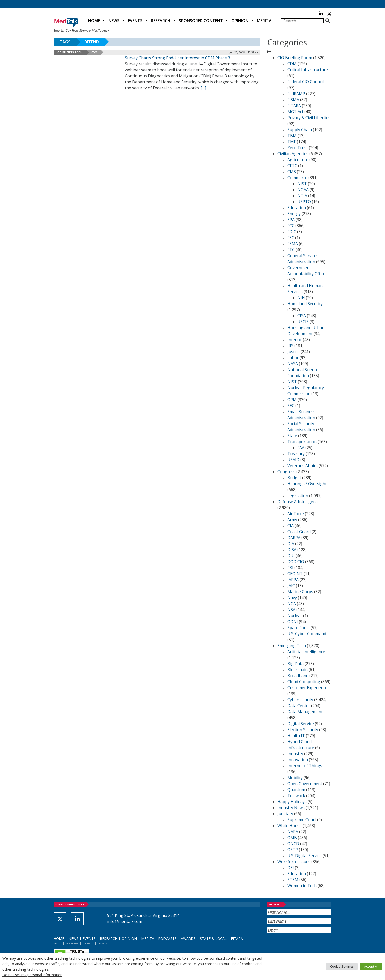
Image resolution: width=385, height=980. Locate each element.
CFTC (292, 166)
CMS (292, 172)
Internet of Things (305, 766)
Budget (294, 478)
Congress (286, 472)
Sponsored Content (201, 21)
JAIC (291, 586)
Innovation (298, 760)
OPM (292, 400)
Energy (294, 214)
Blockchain (298, 670)
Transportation (302, 442)
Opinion (240, 21)
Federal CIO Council (306, 82)
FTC (291, 250)
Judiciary (285, 814)
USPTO (304, 202)
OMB (292, 838)
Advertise (72, 944)
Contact (88, 944)
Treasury (296, 454)
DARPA (294, 538)
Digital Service (301, 724)
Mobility (295, 778)
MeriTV (264, 21)
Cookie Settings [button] (342, 966)
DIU (291, 556)
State (292, 436)
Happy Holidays (292, 802)
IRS (290, 346)
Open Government (305, 784)
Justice (294, 352)
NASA (293, 364)
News (114, 21)
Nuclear (295, 616)
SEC (291, 406)
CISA (302, 316)
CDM (94, 52)
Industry (295, 754)
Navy (292, 598)
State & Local (213, 939)
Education (297, 208)
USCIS (303, 322)
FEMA (293, 244)
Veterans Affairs (303, 466)
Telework (296, 796)
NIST (302, 184)
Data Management (305, 712)
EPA (291, 220)
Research (161, 21)
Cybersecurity (300, 700)
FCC (291, 226)
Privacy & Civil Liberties (309, 118)
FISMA (293, 100)
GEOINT (295, 574)
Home (94, 21)
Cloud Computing (304, 682)
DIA (291, 544)
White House (290, 826)
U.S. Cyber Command (307, 634)
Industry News (291, 808)
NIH (301, 298)
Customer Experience (307, 688)
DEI (291, 868)
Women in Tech (302, 886)
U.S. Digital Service (305, 856)
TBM (292, 136)
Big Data (296, 664)
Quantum (296, 790)
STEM (293, 880)
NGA (292, 604)
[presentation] (305, 946)
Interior (295, 340)
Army (292, 520)
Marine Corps (300, 592)
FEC (291, 238)
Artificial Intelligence (306, 652)
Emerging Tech (292, 646)
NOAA (303, 190)
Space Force (299, 628)
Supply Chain (300, 130)
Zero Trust (298, 148)
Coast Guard (299, 532)
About (58, 944)
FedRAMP (296, 94)
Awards (188, 939)
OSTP (293, 850)
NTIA (302, 196)
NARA (293, 832)
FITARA (294, 106)
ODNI (293, 622)
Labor (293, 358)
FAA (301, 448)
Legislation (298, 496)
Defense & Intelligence (299, 502)
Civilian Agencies (293, 154)
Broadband (298, 676)
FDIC (292, 232)
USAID (293, 460)
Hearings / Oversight (307, 484)
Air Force (296, 514)
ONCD (293, 844)
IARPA (293, 580)
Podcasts (167, 939)
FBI (290, 568)
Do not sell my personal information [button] (32, 975)
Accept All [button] (371, 966)
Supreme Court (302, 820)
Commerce (297, 178)
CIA (291, 526)
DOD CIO (296, 562)
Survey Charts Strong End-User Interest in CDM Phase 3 (178, 58)
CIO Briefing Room (70, 52)
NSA (291, 610)
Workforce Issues (294, 862)
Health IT (296, 736)
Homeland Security (305, 304)
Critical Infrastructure (308, 70)
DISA (292, 550)
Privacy (103, 944)
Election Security (303, 730)
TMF (292, 142)
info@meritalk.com (125, 921)
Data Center (299, 706)
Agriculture (298, 160)
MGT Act (295, 112)
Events (135, 21)
